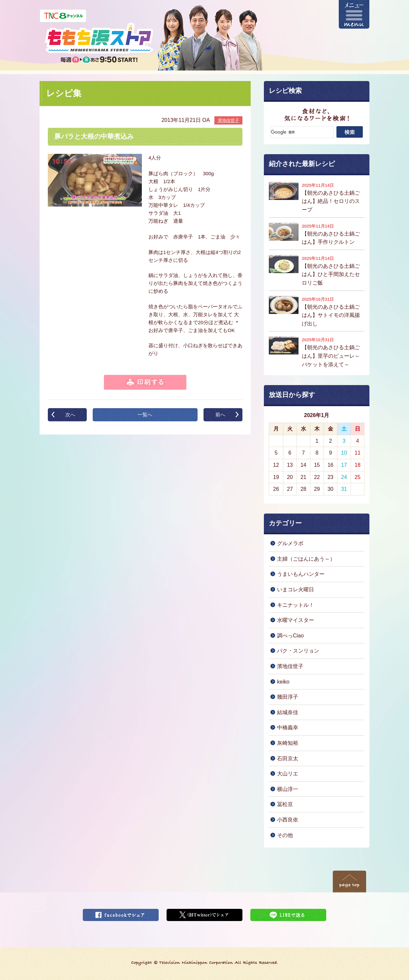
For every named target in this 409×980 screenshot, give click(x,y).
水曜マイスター (296, 620)
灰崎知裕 (288, 743)
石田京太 (288, 758)
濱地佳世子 (228, 120)
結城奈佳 (288, 712)
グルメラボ (290, 543)
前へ (220, 415)
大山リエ (288, 774)
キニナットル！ (296, 605)
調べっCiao (290, 636)
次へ (70, 415)
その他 (285, 835)
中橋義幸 (288, 728)
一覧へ (145, 415)
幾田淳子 (288, 697)
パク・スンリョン (298, 651)
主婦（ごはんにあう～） (306, 559)
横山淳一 (288, 789)
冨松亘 (285, 804)
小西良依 (288, 820)
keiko (283, 682)
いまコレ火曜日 (296, 589)
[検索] (302, 132)
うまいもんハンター (301, 574)
